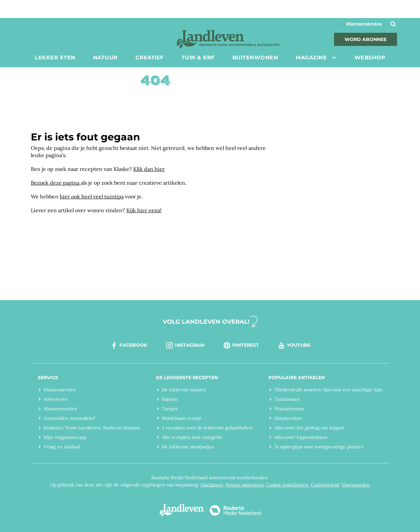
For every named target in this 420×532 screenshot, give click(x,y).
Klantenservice (364, 24)
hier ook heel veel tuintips (92, 196)
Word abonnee (366, 39)
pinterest (241, 345)
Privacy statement (244, 485)
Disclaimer (212, 485)
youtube (294, 345)
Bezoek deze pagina (56, 183)
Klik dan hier (149, 169)
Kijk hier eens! (144, 210)
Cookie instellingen (287, 485)
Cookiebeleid (325, 485)
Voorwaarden (356, 485)
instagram (185, 345)
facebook (128, 345)
